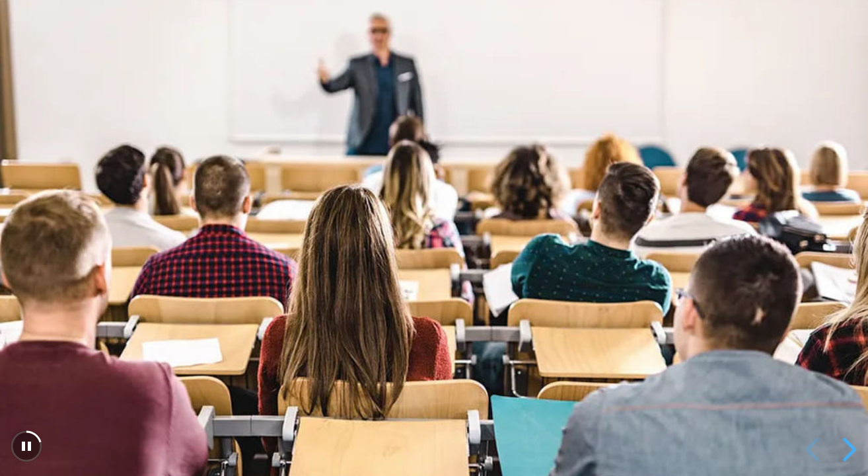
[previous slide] (814, 450)
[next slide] (848, 450)
